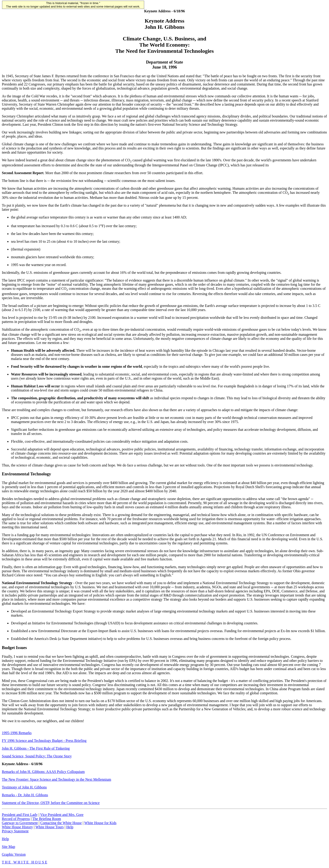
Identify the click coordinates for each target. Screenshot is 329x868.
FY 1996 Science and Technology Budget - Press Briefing (44, 741)
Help (70, 827)
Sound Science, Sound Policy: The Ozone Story (37, 756)
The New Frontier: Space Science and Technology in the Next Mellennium (56, 779)
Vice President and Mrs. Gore (62, 815)
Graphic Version (14, 854)
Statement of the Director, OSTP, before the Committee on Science (51, 803)
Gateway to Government (20, 823)
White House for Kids (100, 823)
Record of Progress (16, 819)
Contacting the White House (61, 823)
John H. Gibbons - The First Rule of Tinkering (36, 748)
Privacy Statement (15, 831)
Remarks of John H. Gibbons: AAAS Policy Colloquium (43, 772)
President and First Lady (20, 815)
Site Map (8, 847)
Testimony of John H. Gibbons (24, 787)
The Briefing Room (47, 819)
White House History (17, 827)
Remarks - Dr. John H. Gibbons (25, 795)
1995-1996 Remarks (17, 733)
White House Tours (50, 827)
